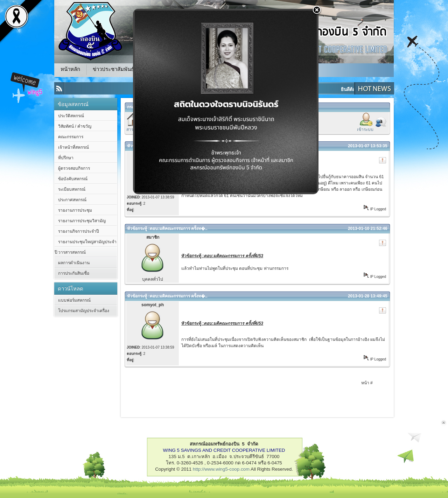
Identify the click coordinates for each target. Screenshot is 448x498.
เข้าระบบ (365, 129)
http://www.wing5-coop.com (221, 469)
